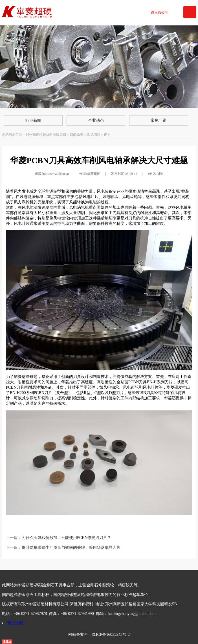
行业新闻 (33, 120)
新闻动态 (76, 135)
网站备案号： (80, 634)
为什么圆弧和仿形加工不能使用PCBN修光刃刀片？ (67, 538)
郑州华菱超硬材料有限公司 (46, 135)
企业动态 (96, 120)
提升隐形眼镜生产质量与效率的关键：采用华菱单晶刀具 (71, 547)
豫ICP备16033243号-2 (111, 634)
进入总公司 (159, 12)
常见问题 (159, 120)
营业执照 (15, 623)
